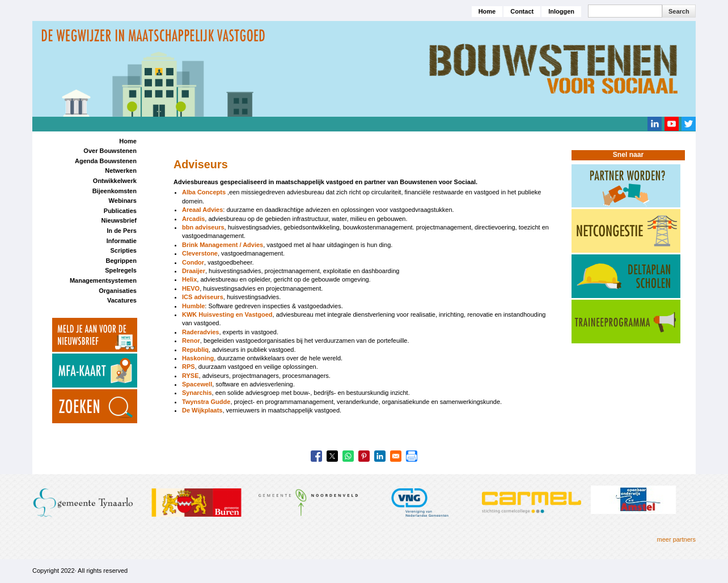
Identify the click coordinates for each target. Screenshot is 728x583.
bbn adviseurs (203, 227)
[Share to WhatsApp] (348, 456)
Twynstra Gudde (206, 402)
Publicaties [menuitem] (120, 211)
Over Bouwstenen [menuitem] (110, 151)
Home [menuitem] (128, 141)
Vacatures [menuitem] (122, 300)
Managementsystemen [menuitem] (103, 280)
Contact (522, 11)
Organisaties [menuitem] (118, 291)
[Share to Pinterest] (364, 456)
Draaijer (194, 271)
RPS (189, 367)
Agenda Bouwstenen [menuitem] (106, 161)
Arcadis (193, 219)
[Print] (412, 456)
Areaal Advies (202, 210)
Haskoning (198, 358)
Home (487, 11)
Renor (191, 341)
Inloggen (561, 11)
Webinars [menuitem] (123, 201)
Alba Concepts (204, 192)
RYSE (191, 376)
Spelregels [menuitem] (121, 270)
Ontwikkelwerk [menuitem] (115, 181)
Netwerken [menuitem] (121, 171)
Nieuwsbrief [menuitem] (119, 220)
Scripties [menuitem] (123, 250)
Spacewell (197, 384)
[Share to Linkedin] (380, 456)
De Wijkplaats (202, 410)
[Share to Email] (396, 456)
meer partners (676, 539)
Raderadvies (200, 332)
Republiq (195, 350)
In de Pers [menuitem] (122, 231)
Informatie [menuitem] (122, 241)
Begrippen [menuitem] (121, 261)
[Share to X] (332, 456)
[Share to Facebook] (316, 456)
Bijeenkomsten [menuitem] (115, 191)
